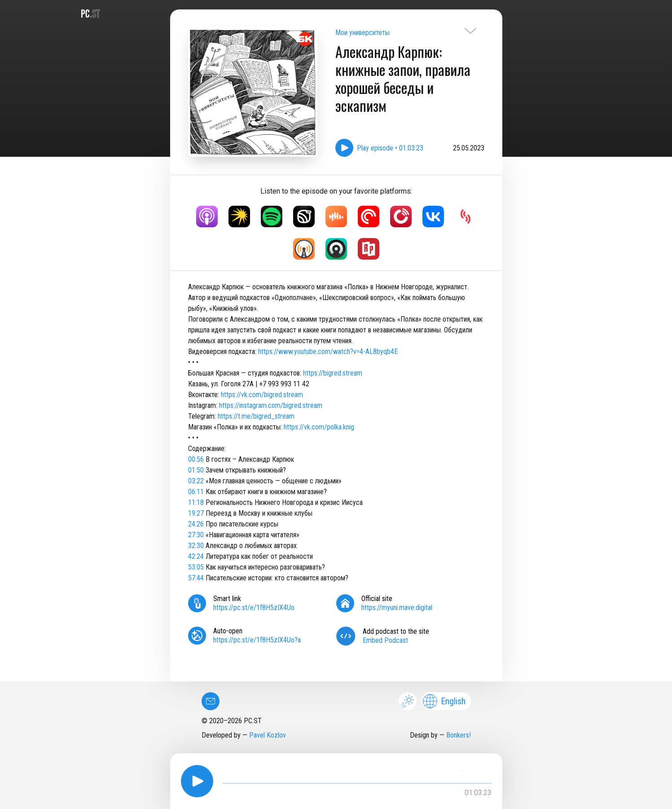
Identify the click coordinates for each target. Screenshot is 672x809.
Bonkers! (459, 735)
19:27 (196, 513)
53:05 (196, 567)
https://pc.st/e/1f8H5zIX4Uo (254, 608)
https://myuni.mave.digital (397, 608)
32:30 (196, 546)
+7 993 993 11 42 (284, 384)
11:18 (196, 502)
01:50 (196, 470)
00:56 (196, 459)
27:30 (196, 535)
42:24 (196, 556)
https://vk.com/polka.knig (319, 427)
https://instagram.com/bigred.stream (271, 405)
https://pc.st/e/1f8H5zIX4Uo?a (257, 640)
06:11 (196, 492)
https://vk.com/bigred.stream (262, 395)
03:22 (196, 481)
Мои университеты (362, 33)
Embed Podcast (385, 640)
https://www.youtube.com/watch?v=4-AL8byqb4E (328, 351)
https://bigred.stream (333, 373)
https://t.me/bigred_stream (256, 416)
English (444, 701)
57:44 (196, 578)
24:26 (196, 524)
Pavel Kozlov (268, 735)
